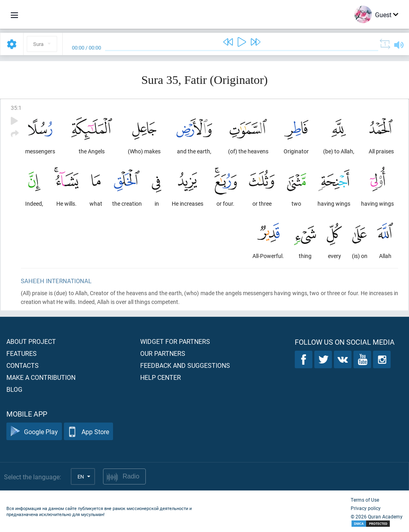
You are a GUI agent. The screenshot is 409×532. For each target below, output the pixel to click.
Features (22, 353)
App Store (88, 432)
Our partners (163, 353)
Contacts (23, 365)
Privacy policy (366, 508)
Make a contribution (41, 377)
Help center (161, 377)
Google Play (34, 432)
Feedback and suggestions (185, 365)
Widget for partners (175, 341)
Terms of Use (365, 500)
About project (31, 341)
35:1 (16, 108)
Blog (14, 389)
